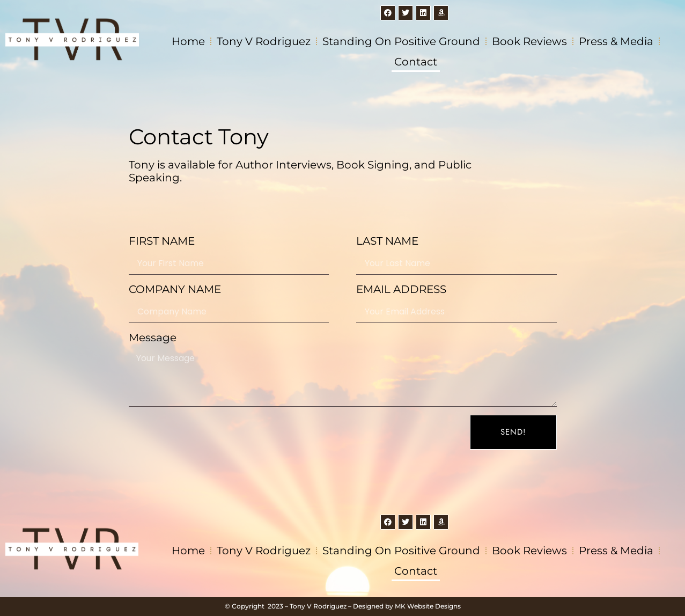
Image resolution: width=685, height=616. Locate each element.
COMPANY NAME (175, 289)
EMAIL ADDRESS (401, 289)
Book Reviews (529, 41)
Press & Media (616, 41)
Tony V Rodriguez (264, 41)
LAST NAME (387, 241)
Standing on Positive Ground (401, 41)
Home (188, 41)
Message (153, 338)
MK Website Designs (428, 606)
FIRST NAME (162, 241)
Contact (416, 62)
